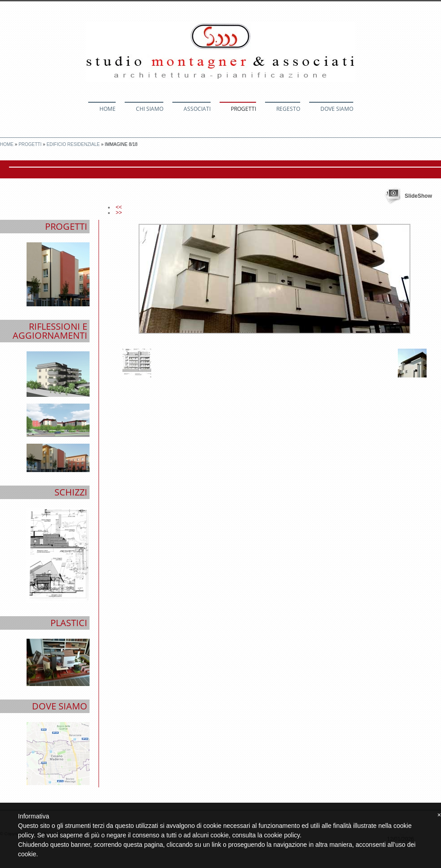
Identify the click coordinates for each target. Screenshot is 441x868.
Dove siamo (337, 109)
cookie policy (282, 835)
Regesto (288, 109)
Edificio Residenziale (73, 144)
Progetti (243, 109)
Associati (197, 109)
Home (108, 109)
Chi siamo (150, 109)
